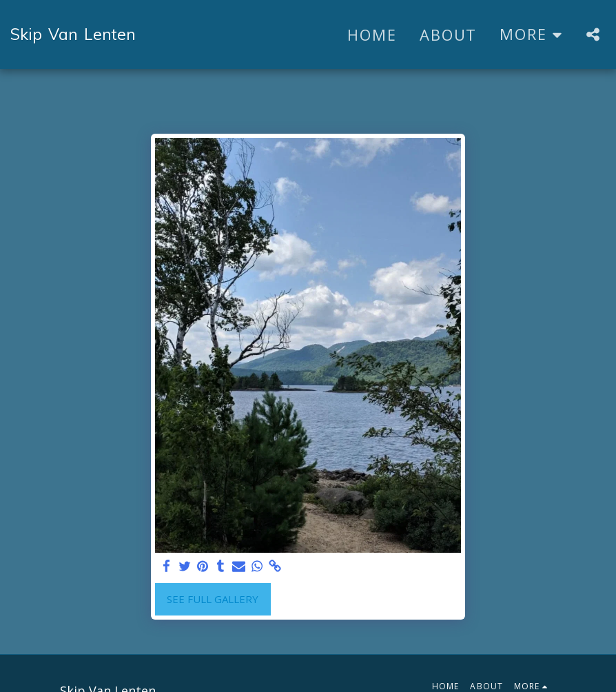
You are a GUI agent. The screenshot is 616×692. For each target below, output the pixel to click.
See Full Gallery (213, 599)
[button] (593, 34)
